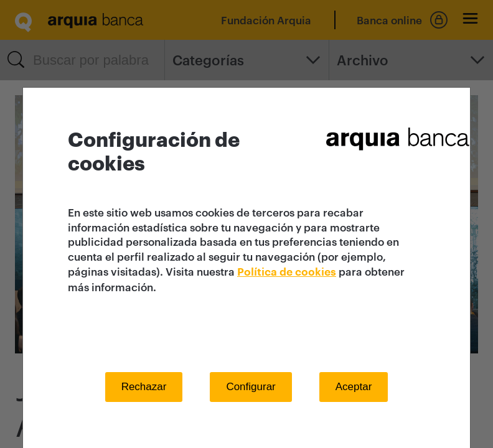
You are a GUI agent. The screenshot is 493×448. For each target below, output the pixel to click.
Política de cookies (287, 272)
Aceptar (354, 387)
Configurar (251, 387)
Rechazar (144, 387)
